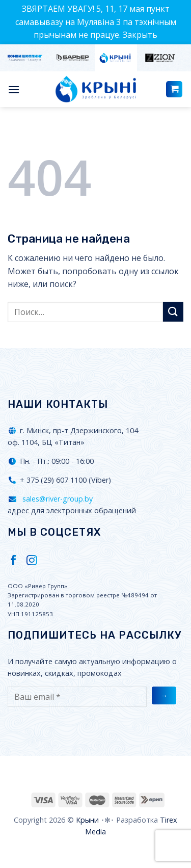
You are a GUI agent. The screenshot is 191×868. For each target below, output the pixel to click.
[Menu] (14, 89)
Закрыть (140, 35)
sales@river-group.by (57, 499)
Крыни (87, 820)
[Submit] (173, 312)
